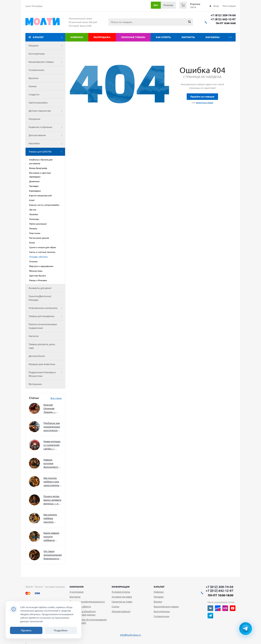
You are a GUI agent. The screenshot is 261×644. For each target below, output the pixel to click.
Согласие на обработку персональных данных (83, 613)
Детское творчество (47, 111)
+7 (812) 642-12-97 (223, 19)
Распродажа (102, 37)
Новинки (77, 37)
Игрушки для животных (42, 364)
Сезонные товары (133, 37)
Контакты (188, 37)
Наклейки (47, 144)
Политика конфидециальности (87, 602)
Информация (121, 587)
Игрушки (47, 46)
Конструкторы (37, 54)
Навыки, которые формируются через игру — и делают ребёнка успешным (52, 464)
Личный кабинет (121, 611)
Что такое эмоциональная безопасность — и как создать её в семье (53, 555)
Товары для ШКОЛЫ (47, 152)
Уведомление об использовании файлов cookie (88, 621)
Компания (77, 587)
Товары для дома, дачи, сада (42, 346)
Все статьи (56, 398)
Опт (156, 5)
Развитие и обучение (47, 127)
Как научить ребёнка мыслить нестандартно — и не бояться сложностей (52, 518)
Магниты (34, 336)
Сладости (34, 94)
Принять (26, 630)
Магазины (213, 37)
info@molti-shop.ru (130, 635)
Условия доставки (122, 597)
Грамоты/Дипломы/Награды (40, 298)
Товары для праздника (47, 316)
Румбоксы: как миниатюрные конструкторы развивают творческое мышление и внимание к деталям (52, 427)
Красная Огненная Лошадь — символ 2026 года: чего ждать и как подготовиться (52, 409)
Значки (33, 86)
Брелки (158, 602)
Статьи (115, 606)
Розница (168, 5)
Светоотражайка (38, 103)
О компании (77, 592)
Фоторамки (35, 384)
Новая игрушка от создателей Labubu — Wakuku (52, 445)
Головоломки (36, 70)
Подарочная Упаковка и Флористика (47, 374)
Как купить (163, 37)
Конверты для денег (40, 288)
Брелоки (34, 78)
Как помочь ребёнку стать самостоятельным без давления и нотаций (53, 482)
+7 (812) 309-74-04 (223, 15)
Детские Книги (37, 356)
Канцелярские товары (47, 62)
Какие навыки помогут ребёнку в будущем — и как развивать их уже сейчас (51, 537)
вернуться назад (205, 102)
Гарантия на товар (122, 602)
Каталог (38, 37)
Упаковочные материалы (47, 308)
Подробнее (61, 630)
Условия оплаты (121, 592)
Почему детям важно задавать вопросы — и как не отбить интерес (52, 500)
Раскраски (34, 119)
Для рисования (47, 135)
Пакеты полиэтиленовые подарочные (43, 326)
